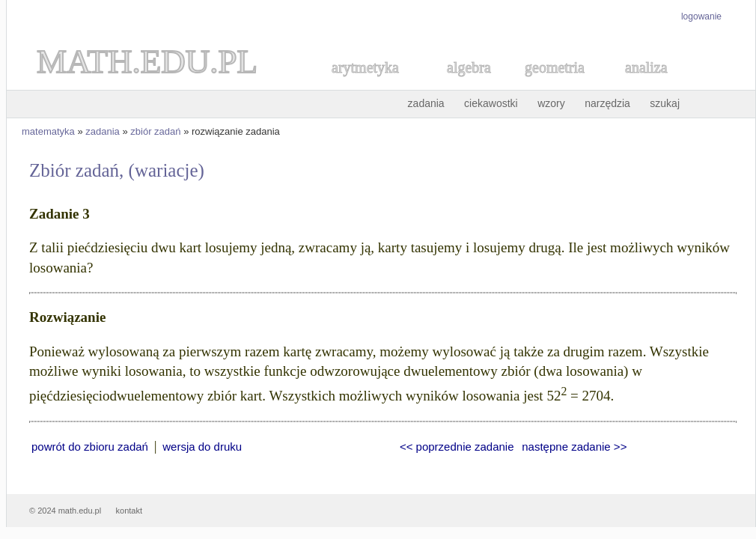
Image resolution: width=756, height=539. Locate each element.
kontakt (129, 511)
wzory (551, 103)
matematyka (48, 131)
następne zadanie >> (574, 447)
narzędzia (607, 103)
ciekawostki (491, 103)
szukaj (665, 103)
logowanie (701, 16)
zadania (426, 103)
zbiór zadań (155, 131)
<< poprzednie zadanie (457, 447)
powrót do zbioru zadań (90, 447)
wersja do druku (202, 447)
